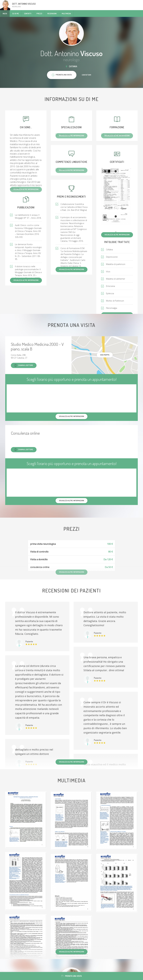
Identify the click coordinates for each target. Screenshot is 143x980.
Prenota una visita (72, 976)
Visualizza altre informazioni (117, 235)
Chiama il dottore (24, 365)
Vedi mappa (105, 355)
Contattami (86, 75)
